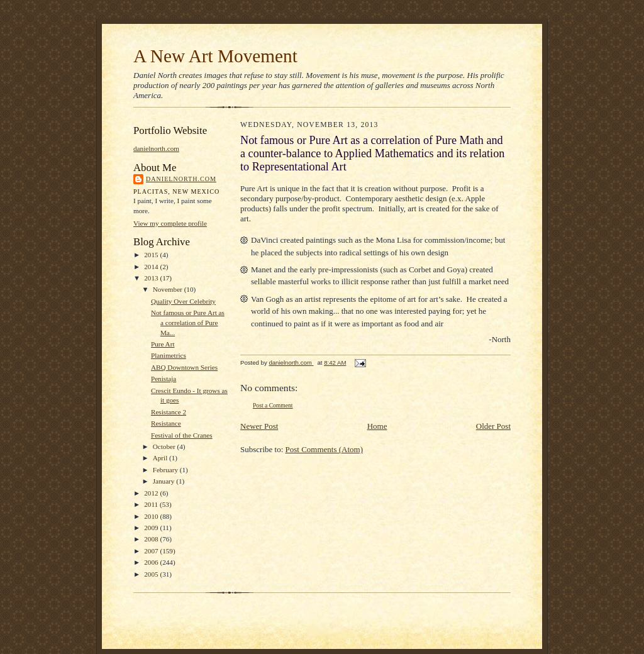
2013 (152, 278)
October (165, 446)
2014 (152, 267)
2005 (152, 574)
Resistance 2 (169, 412)
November (169, 289)
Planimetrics (169, 355)
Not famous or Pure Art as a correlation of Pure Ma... (188, 322)
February (166, 470)
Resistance (166, 423)
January (165, 481)
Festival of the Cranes (182, 435)
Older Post (493, 426)
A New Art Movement (215, 56)
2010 (152, 516)
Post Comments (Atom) (325, 449)
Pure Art (163, 344)
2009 (152, 528)
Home (377, 426)
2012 (152, 493)
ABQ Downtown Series (184, 367)
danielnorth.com (156, 148)
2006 (152, 562)
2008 (152, 539)
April (161, 458)
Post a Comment (273, 405)
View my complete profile (170, 223)
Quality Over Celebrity (183, 301)
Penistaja (164, 379)
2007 (152, 551)
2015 (152, 255)
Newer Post (259, 426)
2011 (152, 504)
